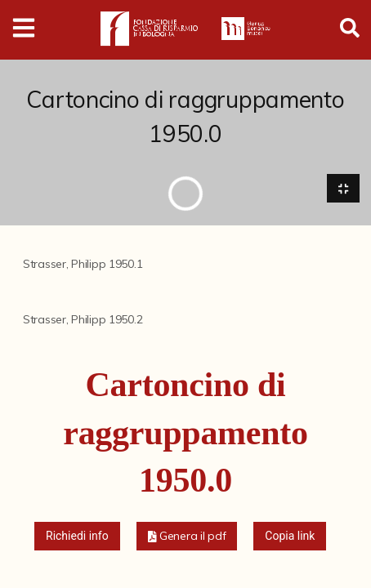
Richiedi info (77, 536)
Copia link (290, 536)
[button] (187, 536)
